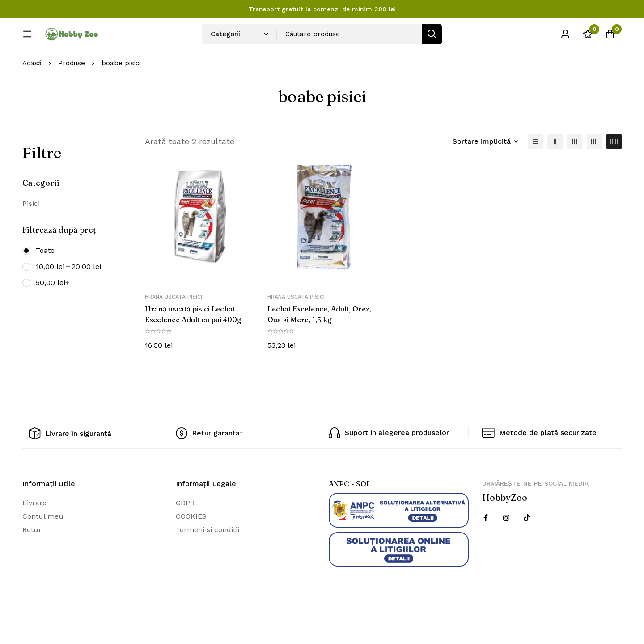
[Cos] (610, 37)
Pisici (31, 233)
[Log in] (565, 37)
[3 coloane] (575, 171)
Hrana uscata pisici (174, 327)
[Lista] (535, 171)
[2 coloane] (555, 171)
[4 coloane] (594, 171)
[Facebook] (486, 547)
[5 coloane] (614, 171)
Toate (45, 280)
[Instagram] (506, 547)
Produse (72, 93)
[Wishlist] (588, 37)
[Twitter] (527, 547)
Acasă (32, 93)
